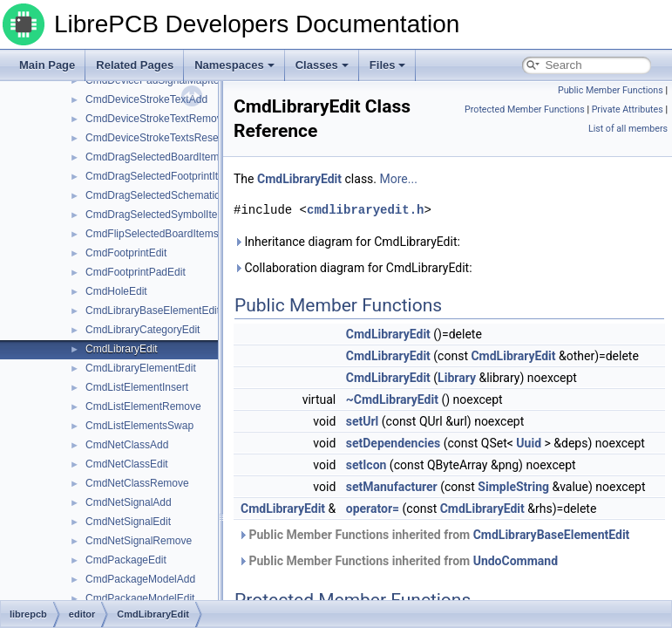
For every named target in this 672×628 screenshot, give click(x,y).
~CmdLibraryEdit (392, 399)
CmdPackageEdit (126, 560)
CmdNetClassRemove (137, 483)
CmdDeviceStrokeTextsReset (153, 138)
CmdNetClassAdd (127, 445)
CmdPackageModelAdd (140, 579)
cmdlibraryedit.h (365, 210)
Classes (322, 65)
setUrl (363, 421)
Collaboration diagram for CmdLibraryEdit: (353, 268)
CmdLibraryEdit (122, 349)
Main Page (47, 65)
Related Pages (135, 65)
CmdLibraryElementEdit (141, 368)
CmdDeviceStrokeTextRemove (156, 119)
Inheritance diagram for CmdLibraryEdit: (347, 242)
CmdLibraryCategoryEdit (143, 330)
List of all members (628, 129)
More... (399, 179)
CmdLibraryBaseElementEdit (153, 311)
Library (457, 378)
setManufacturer (392, 487)
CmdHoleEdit (116, 291)
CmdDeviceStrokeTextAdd (146, 99)
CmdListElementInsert (137, 387)
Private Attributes (628, 109)
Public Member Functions (611, 90)
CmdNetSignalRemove (139, 541)
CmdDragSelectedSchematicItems (165, 195)
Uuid (529, 443)
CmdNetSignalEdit (128, 522)
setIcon (367, 465)
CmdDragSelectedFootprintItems (162, 176)
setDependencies (393, 443)
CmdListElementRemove (143, 406)
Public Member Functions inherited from (434, 535)
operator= (373, 509)
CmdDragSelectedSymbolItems (158, 215)
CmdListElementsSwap (139, 426)
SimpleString (513, 487)
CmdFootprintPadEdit (136, 272)
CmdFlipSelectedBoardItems (152, 234)
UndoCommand (516, 561)
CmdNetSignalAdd (129, 502)
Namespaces (234, 65)
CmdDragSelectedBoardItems (155, 157)
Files (388, 65)
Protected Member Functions (525, 109)
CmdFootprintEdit (126, 253)
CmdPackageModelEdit (140, 598)
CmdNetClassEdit (127, 464)
